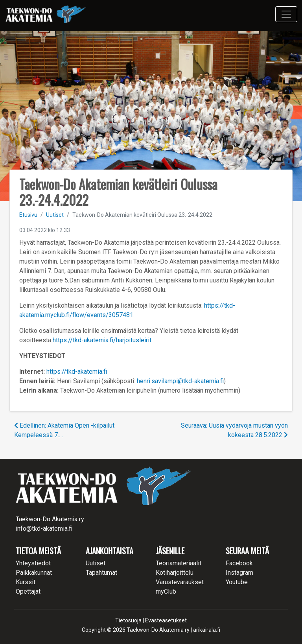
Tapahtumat (101, 573)
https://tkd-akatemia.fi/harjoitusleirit (102, 340)
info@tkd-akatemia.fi (44, 529)
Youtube (237, 582)
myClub (166, 591)
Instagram (239, 573)
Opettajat (28, 591)
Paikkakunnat (34, 573)
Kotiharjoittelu (175, 573)
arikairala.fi (207, 630)
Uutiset (55, 215)
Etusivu (28, 215)
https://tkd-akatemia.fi (77, 372)
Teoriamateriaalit (179, 563)
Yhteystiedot (33, 563)
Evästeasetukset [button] (166, 620)
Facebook (239, 563)
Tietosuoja (128, 620)
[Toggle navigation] (286, 14)
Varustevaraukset (180, 582)
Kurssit (26, 582)
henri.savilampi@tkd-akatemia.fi (180, 381)
